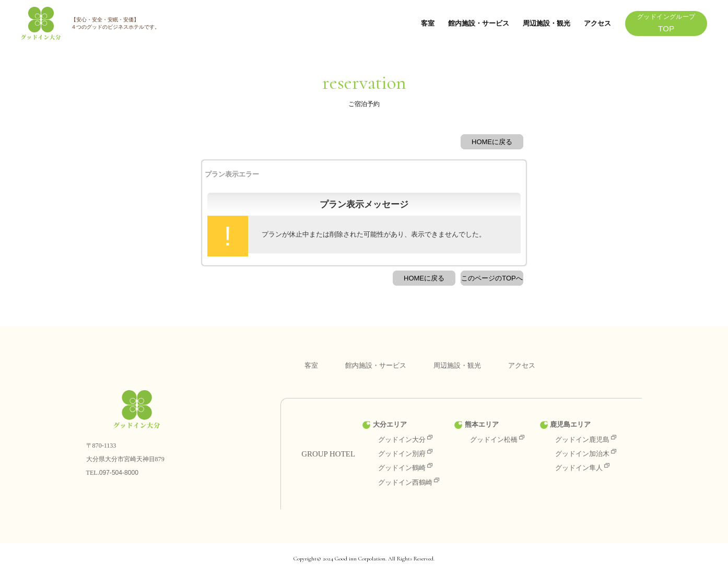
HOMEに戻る (492, 142)
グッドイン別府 (405, 454)
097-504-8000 (119, 473)
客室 (428, 23)
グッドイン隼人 (582, 468)
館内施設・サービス (479, 23)
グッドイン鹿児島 (586, 440)
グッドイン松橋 (497, 440)
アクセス (597, 23)
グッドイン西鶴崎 (409, 482)
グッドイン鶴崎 (405, 468)
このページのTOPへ (492, 278)
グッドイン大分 (405, 440)
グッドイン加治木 (586, 454)
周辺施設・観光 (547, 23)
